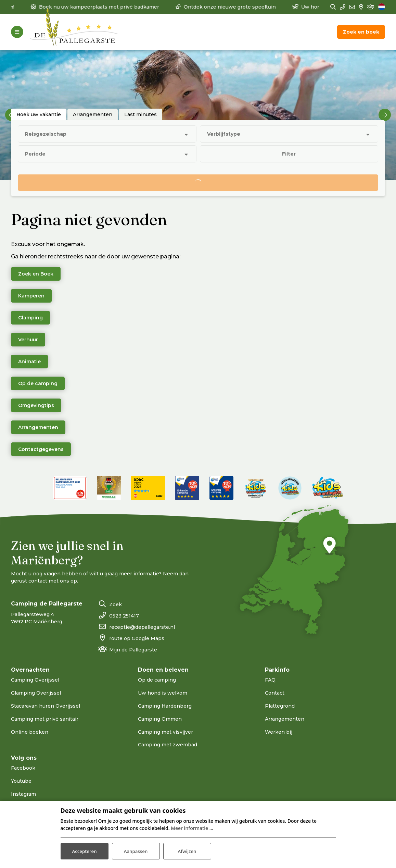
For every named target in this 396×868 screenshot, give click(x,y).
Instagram (23, 794)
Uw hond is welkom (163, 693)
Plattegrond (280, 706)
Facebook (23, 768)
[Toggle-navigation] (17, 32)
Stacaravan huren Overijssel (46, 706)
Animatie (29, 362)
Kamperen (31, 296)
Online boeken (30, 732)
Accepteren (85, 850)
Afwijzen (187, 850)
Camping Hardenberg (165, 706)
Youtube (21, 781)
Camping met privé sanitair (45, 719)
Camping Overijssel (35, 680)
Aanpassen (136, 850)
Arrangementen (38, 427)
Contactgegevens (41, 449)
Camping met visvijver (165, 732)
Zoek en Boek (36, 274)
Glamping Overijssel (36, 693)
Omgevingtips (36, 405)
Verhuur (28, 340)
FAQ (270, 680)
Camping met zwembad (168, 745)
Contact (275, 693)
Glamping (30, 318)
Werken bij (279, 732)
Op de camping (38, 383)
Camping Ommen (160, 719)
